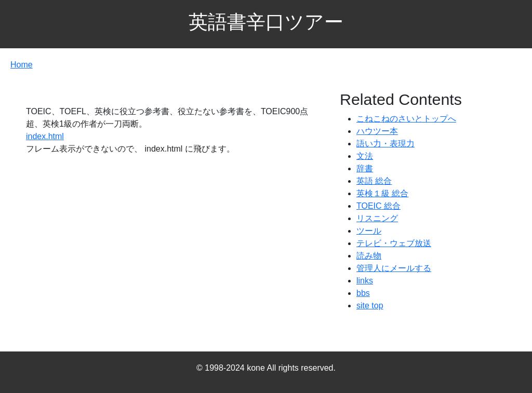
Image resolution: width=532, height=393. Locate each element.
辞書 (365, 168)
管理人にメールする (394, 268)
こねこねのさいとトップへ (406, 119)
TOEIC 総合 (378, 206)
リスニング (377, 218)
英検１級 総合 (382, 193)
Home (22, 65)
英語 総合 (374, 181)
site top (370, 306)
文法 (365, 156)
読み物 (369, 256)
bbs (363, 293)
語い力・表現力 (385, 144)
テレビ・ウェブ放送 (394, 243)
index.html (45, 136)
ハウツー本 (377, 131)
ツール (369, 231)
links (365, 281)
